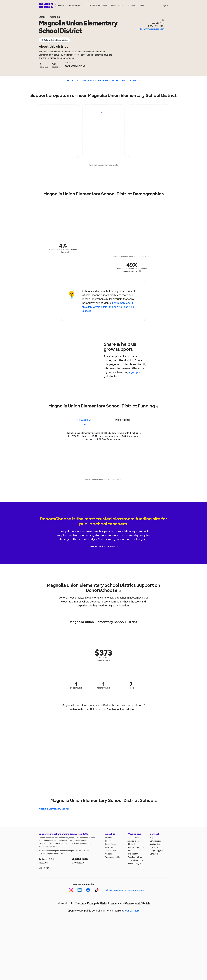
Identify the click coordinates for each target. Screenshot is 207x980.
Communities (155, 841)
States (42, 17)
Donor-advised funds (136, 847)
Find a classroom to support (70, 6)
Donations (119, 80)
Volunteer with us (135, 857)
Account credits (134, 841)
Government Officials (138, 903)
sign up (133, 372)
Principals (93, 903)
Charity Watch (83, 851)
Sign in (165, 6)
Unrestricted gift (134, 863)
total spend (84, 420)
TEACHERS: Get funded (97, 5)
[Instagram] (71, 890)
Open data (154, 847)
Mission (109, 838)
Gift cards (132, 844)
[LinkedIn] (80, 890)
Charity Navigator (46, 853)
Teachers (81, 903)
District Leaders (110, 903)
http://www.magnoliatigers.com (151, 29)
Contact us (154, 854)
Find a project (133, 838)
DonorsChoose (46, 6)
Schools (135, 80)
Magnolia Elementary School (54, 809)
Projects (72, 80)
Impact (108, 841)
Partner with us (117, 5)
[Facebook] (88, 890)
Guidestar (61, 853)
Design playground (157, 851)
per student (123, 420)
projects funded (87, 860)
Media (152, 844)
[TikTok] (97, 890)
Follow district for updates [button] (54, 40)
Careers (109, 854)
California (55, 17)
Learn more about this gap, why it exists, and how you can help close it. (108, 307)
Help (142, 5)
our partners (132, 911)
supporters (54, 860)
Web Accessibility (113, 857)
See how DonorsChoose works (103, 546)
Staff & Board (111, 851)
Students (88, 80)
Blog (158, 844)
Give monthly (133, 854)
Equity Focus (111, 844)
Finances (109, 847)
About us (131, 5)
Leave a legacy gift (135, 860)
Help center (154, 838)
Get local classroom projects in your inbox (124, 890)
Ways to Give (134, 834)
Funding (103, 80)
